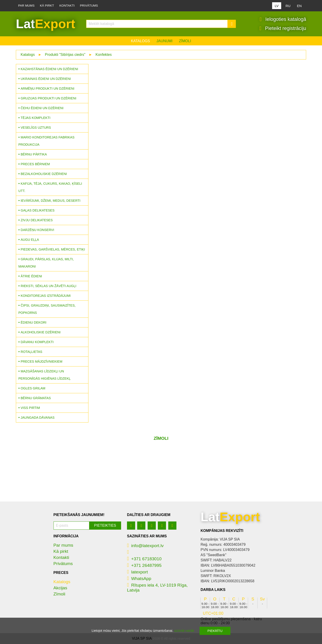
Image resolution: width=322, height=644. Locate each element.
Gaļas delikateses (38, 210)
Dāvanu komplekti (37, 342)
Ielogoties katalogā (283, 19)
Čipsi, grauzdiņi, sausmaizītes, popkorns (47, 309)
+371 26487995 (144, 565)
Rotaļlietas (31, 352)
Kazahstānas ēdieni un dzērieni (49, 69)
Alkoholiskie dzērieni (41, 332)
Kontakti (67, 6)
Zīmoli (185, 41)
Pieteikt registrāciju (283, 28)
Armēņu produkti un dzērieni (48, 88)
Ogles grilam (33, 388)
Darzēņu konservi (37, 230)
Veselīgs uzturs (36, 128)
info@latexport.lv (145, 546)
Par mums (26, 6)
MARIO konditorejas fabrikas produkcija (46, 141)
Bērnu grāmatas (36, 398)
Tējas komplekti (35, 118)
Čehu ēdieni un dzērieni (42, 108)
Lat (45, 24)
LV (277, 6)
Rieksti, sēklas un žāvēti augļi (49, 286)
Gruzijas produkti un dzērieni (48, 98)
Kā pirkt (47, 6)
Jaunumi (165, 41)
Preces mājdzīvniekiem (41, 361)
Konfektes (104, 55)
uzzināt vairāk (184, 631)
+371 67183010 (144, 559)
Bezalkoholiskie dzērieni (44, 174)
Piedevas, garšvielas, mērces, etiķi (53, 249)
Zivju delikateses (37, 220)
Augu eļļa (30, 240)
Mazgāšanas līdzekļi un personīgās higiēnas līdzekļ (44, 375)
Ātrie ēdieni (31, 276)
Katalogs (140, 41)
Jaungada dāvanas (38, 418)
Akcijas (60, 588)
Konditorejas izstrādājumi (46, 296)
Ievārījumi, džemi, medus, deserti (51, 201)
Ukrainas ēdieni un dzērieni (46, 79)
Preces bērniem (35, 164)
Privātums (89, 6)
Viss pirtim (30, 408)
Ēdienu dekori (34, 322)
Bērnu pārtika (34, 154)
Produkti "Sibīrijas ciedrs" (65, 55)
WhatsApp (139, 579)
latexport (137, 572)
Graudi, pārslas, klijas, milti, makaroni (46, 263)
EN (299, 6)
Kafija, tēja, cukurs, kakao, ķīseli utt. (50, 187)
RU (288, 6)
